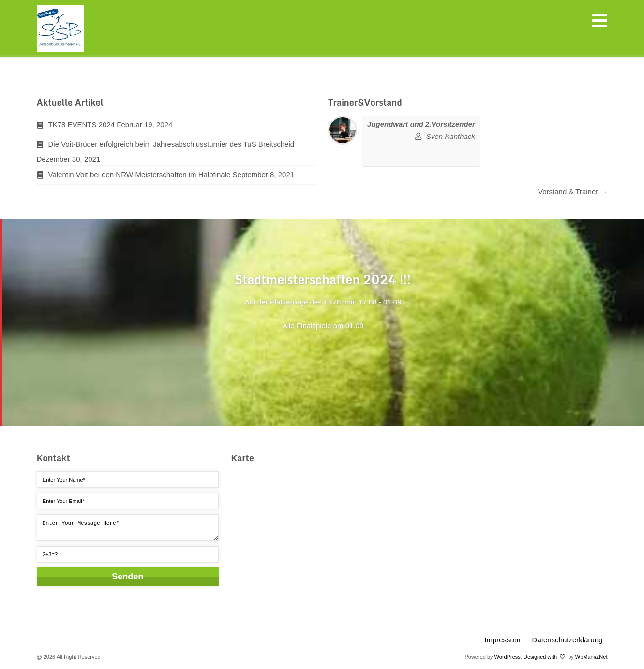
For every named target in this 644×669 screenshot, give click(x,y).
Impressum (502, 640)
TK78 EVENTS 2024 (82, 125)
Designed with (544, 657)
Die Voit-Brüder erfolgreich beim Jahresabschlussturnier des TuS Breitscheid (172, 144)
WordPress (508, 657)
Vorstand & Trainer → (573, 191)
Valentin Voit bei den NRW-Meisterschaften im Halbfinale (140, 175)
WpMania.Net (592, 657)
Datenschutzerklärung (568, 640)
